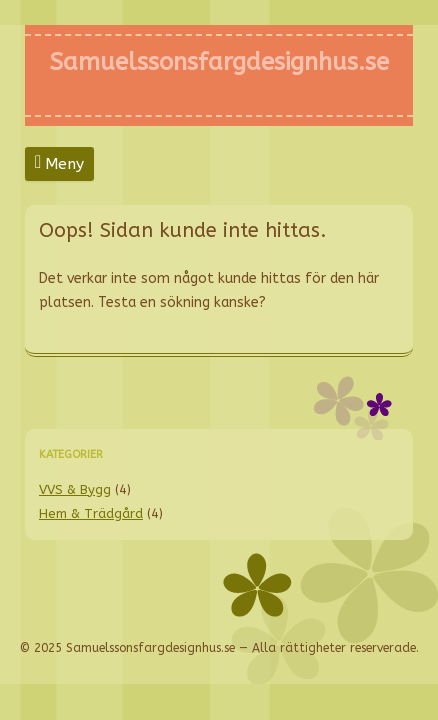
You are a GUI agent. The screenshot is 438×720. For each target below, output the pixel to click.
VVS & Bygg (75, 489)
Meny (64, 164)
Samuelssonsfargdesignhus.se (219, 62)
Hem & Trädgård (91, 513)
